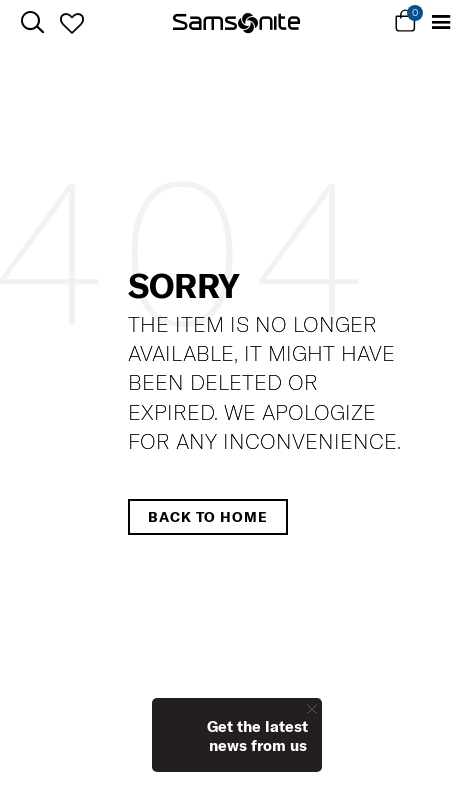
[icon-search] (32, 22)
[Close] (312, 708)
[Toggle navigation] (440, 22)
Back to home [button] (208, 517)
